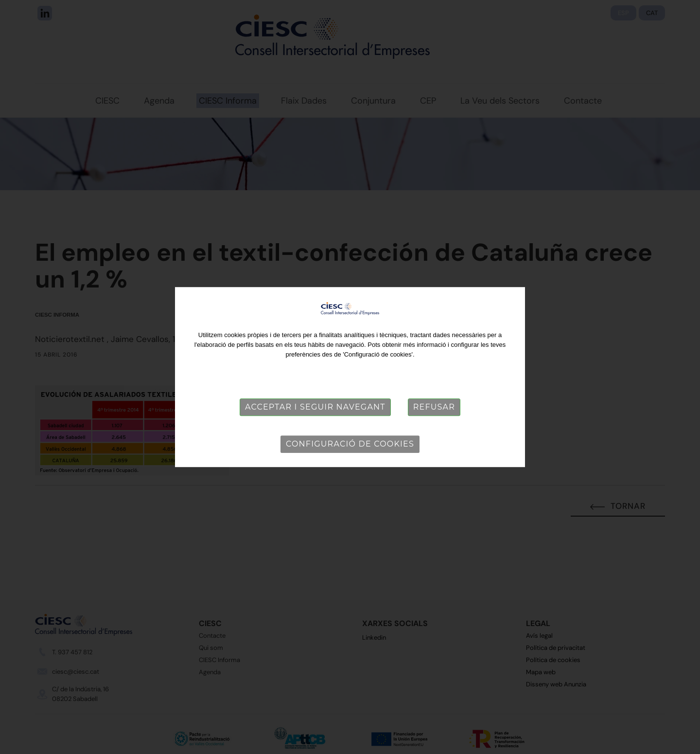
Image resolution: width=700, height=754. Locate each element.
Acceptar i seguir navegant (315, 407)
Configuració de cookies (350, 444)
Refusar (434, 407)
